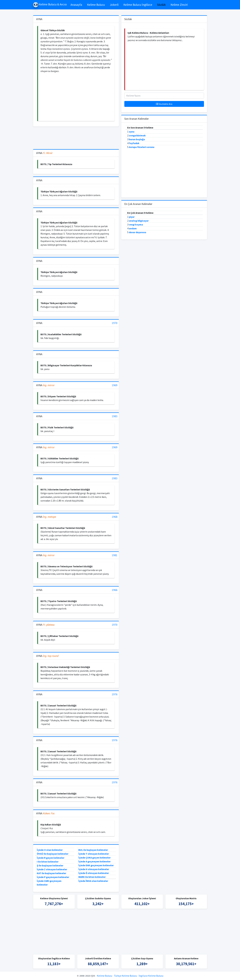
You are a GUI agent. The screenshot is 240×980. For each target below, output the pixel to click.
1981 (115, 555)
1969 (115, 385)
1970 (115, 323)
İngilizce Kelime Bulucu (151, 976)
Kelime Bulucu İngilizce (138, 5)
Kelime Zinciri (179, 5)
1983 (115, 416)
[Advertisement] (76, 97)
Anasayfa (76, 5)
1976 (115, 694)
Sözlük (161, 5)
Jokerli (114, 5)
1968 (115, 517)
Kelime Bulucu (96, 5)
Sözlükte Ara (164, 104)
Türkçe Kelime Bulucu (125, 976)
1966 (115, 590)
